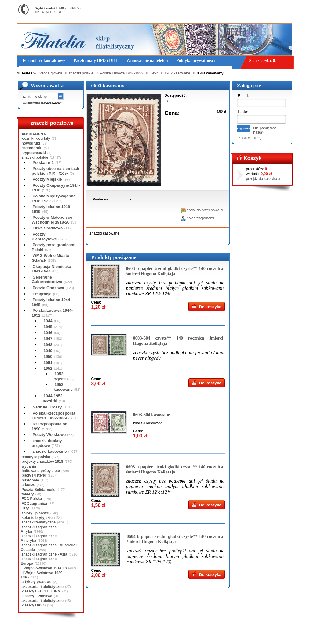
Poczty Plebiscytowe (44, 237)
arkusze (29, 485)
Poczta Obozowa (48, 288)
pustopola (30, 480)
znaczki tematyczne (39, 522)
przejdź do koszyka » (263, 179)
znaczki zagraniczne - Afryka (40, 529)
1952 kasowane (63, 387)
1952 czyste (60, 376)
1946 (48, 333)
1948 (48, 345)
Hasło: (243, 112)
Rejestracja (276, 3)
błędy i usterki (34, 475)
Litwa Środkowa (48, 228)
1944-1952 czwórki (53, 398)
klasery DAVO (34, 605)
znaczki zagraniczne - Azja (45, 554)
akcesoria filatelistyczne (43, 587)
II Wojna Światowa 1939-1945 (42, 575)
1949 (48, 351)
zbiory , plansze (35, 513)
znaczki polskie (35, 157)
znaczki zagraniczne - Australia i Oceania (49, 547)
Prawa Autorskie (170, 635)
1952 (48, 368)
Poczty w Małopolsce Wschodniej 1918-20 (52, 220)
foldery (28, 494)
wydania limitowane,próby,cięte (40, 469)
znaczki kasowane (50, 451)
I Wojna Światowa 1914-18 (44, 568)
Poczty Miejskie (47, 179)
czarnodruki (32, 148)
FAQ (193, 635)
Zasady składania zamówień (88, 635)
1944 (48, 321)
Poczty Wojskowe (49, 435)
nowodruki (31, 143)
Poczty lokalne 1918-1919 (52, 209)
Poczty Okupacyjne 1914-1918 (56, 188)
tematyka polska (36, 457)
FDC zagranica (34, 504)
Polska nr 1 (43, 162)
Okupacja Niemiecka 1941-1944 (51, 269)
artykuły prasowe (37, 582)
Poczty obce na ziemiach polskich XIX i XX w (56, 171)
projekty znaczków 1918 (42, 462)
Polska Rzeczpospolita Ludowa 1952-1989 (54, 416)
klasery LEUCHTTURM (41, 591)
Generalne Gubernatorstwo (47, 280)
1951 (48, 363)
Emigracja (42, 294)
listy (25, 508)
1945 (48, 327)
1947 (48, 338)
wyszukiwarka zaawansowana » (42, 103)
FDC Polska (32, 499)
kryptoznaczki (34, 153)
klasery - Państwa (37, 596)
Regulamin (35, 635)
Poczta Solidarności (39, 490)
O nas (54, 635)
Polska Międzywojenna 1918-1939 (54, 198)
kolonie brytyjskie (37, 518)
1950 (48, 356)
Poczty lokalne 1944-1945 (52, 302)
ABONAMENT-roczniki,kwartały (36, 136)
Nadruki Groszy (47, 407)
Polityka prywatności (134, 635)
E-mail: (244, 96)
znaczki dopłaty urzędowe (47, 443)
